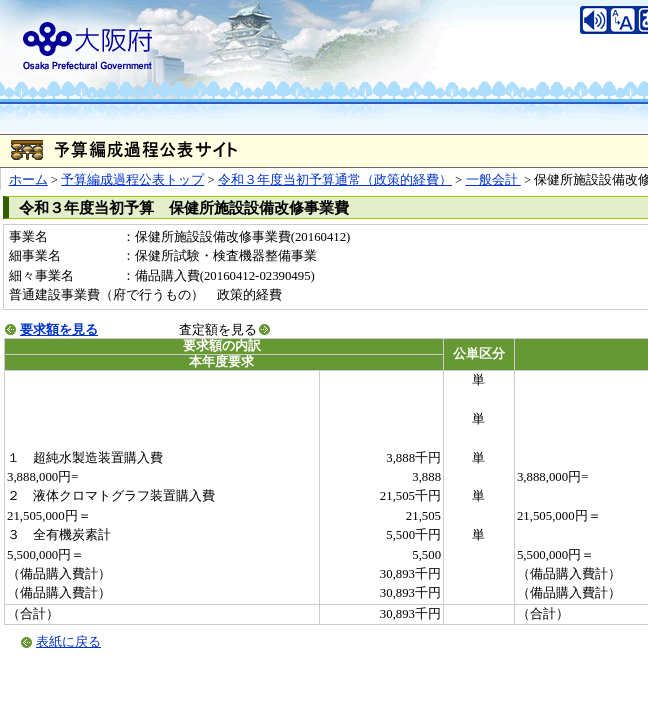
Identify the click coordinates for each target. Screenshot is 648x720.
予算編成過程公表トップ (132, 180)
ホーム (28, 180)
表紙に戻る (68, 642)
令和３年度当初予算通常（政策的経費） (335, 180)
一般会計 (493, 180)
